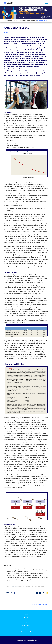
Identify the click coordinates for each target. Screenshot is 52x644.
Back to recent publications (12, 33)
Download (10, 593)
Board (26, 617)
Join (26, 623)
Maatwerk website (19, 641)
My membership (42, 21)
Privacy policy (26, 625)
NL (39, 3)
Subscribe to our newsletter (39, 605)
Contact (26, 615)
